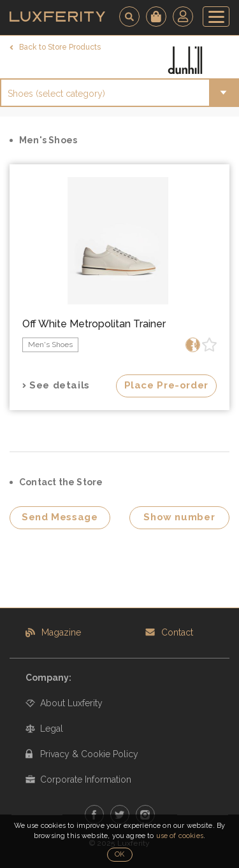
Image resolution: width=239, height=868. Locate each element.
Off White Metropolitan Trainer (94, 324)
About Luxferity (71, 703)
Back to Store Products (60, 47)
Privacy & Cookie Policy (89, 754)
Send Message (60, 517)
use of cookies (180, 836)
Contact (177, 632)
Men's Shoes (50, 345)
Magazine (61, 632)
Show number (179, 517)
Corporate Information (86, 779)
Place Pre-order (166, 385)
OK (119, 854)
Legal (52, 729)
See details (60, 385)
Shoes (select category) (56, 94)
